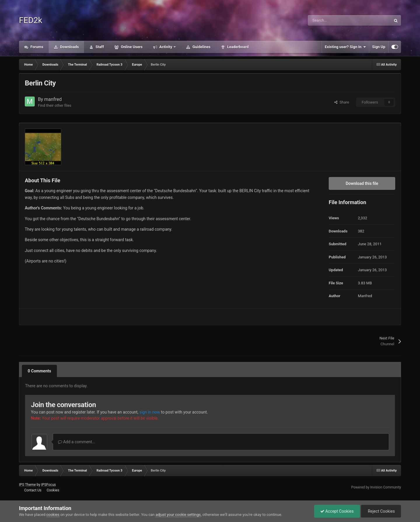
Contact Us (33, 490)
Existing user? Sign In (345, 47)
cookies (53, 515)
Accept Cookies (337, 511)
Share (342, 102)
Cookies (53, 490)
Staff (99, 47)
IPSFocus (48, 485)
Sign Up (379, 47)
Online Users (131, 47)
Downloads (69, 47)
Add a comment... (77, 442)
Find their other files (55, 105)
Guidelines (201, 47)
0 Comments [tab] (39, 371)
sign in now (150, 412)
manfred (53, 99)
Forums (36, 47)
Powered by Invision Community (376, 487)
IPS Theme (27, 485)
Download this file (362, 183)
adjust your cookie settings (178, 515)
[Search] (337, 20)
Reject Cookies (381, 511)
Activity (166, 47)
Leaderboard (237, 47)
